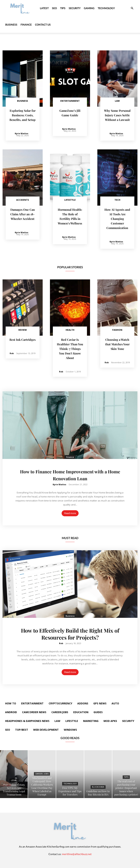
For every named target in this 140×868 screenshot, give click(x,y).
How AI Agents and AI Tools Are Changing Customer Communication (117, 218)
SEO (54, 8)
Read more (70, 511)
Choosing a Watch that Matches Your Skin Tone (117, 342)
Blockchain (98, 785)
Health (70, 328)
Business (11, 25)
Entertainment (70, 101)
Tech (117, 199)
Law (117, 101)
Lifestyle (70, 199)
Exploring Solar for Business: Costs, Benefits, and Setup (23, 115)
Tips (63, 8)
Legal (14, 778)
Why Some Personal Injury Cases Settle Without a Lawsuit (117, 115)
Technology (106, 8)
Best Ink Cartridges (23, 338)
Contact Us (43, 25)
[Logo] (20, 8)
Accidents (23, 199)
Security (75, 8)
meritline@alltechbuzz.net (77, 852)
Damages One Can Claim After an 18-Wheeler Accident (23, 213)
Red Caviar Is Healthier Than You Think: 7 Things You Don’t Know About (70, 347)
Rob (12, 352)
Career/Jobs (42, 771)
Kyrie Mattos (22, 133)
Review (23, 328)
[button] (132, 8)
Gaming (89, 8)
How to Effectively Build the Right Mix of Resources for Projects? (70, 632)
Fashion (117, 328)
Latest (44, 8)
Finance (26, 25)
